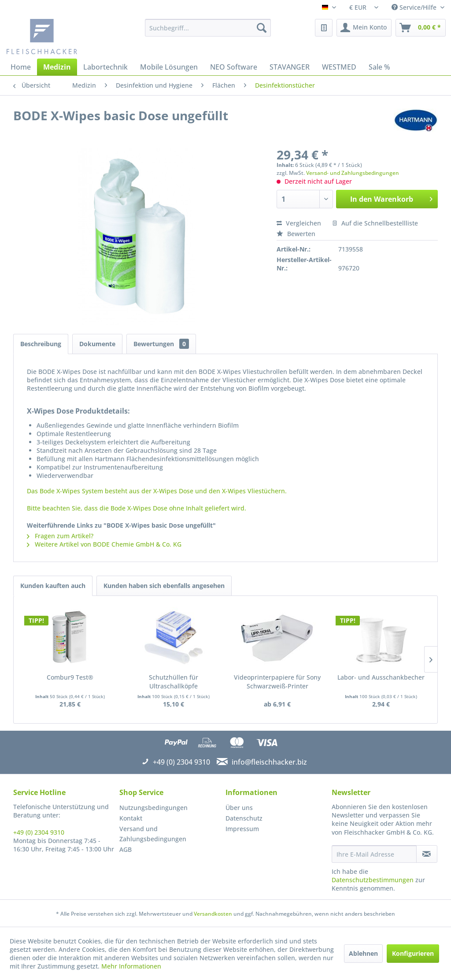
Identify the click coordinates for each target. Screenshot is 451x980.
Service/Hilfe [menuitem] (415, 7)
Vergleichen (299, 223)
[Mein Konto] (364, 28)
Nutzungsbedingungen (153, 808)
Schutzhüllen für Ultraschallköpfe (174, 682)
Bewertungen (161, 344)
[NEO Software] (234, 67)
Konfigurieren (413, 953)
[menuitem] (208, 28)
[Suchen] (262, 28)
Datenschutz (244, 818)
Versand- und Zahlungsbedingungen (353, 173)
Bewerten (296, 234)
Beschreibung (41, 344)
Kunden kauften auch (53, 586)
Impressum (242, 829)
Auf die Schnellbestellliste (375, 223)
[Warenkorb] (421, 28)
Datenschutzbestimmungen (373, 880)
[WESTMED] (339, 67)
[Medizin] (57, 67)
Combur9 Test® (70, 677)
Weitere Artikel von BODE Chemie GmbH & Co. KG (104, 544)
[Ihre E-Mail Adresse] (374, 854)
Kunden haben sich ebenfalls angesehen (164, 586)
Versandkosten (213, 914)
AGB (126, 849)
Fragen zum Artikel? (60, 536)
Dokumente (97, 344)
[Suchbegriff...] (208, 28)
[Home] (21, 67)
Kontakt (131, 818)
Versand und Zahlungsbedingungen (153, 834)
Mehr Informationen (131, 966)
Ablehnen (363, 953)
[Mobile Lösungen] (169, 67)
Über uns (239, 808)
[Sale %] (379, 67)
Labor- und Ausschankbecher (381, 677)
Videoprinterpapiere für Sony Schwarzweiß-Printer (277, 682)
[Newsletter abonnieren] (427, 854)
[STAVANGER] (290, 67)
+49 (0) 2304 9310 (39, 832)
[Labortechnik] (105, 67)
